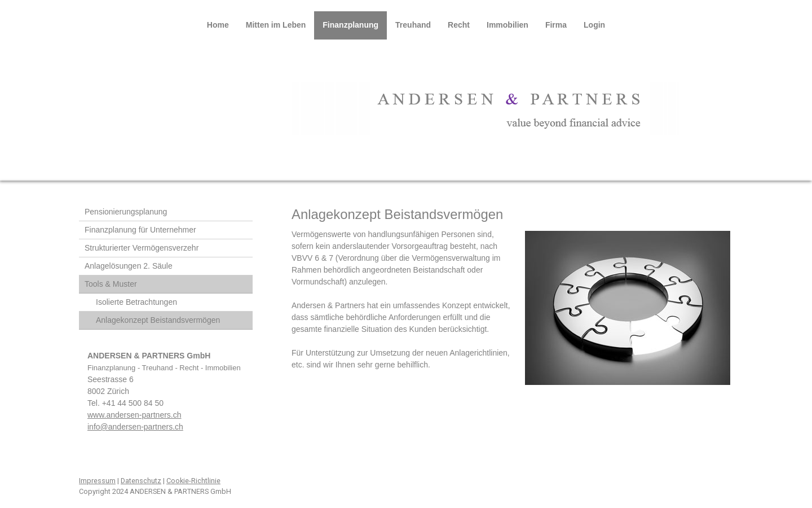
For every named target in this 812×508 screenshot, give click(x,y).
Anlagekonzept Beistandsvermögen (158, 320)
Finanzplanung (350, 25)
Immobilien (507, 25)
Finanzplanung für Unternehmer (140, 230)
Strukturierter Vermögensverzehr (142, 248)
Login (594, 25)
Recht (459, 25)
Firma (556, 25)
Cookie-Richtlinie (193, 481)
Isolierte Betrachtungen (136, 302)
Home (218, 25)
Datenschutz (141, 481)
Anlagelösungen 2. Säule (129, 266)
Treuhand (413, 25)
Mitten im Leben (276, 25)
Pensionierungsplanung (126, 212)
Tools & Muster (111, 284)
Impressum (97, 481)
